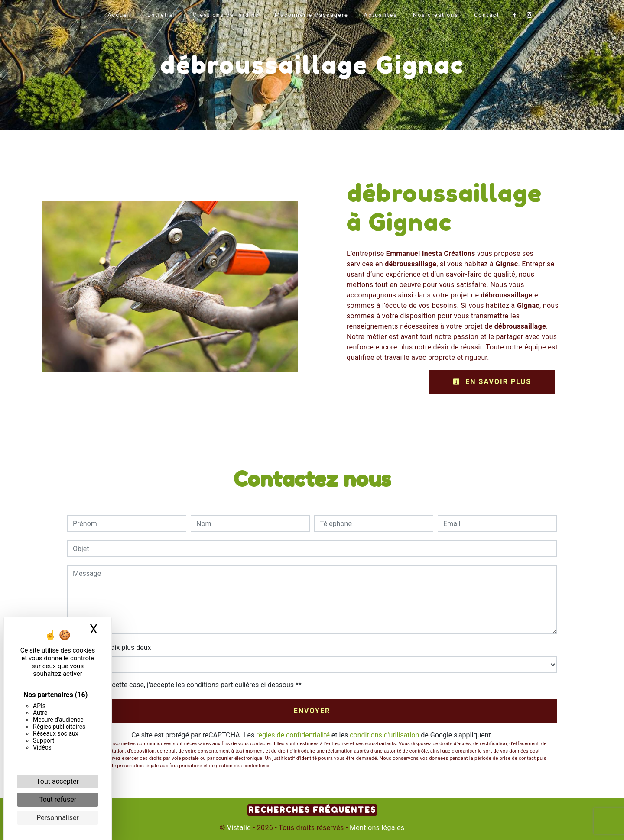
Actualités (381, 15)
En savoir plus (492, 382)
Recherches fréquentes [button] (312, 810)
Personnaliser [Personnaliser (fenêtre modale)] (58, 818)
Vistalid (239, 828)
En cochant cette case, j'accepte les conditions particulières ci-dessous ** (189, 685)
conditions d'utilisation (384, 735)
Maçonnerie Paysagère (312, 15)
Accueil (120, 15)
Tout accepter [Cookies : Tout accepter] (58, 781)
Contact (487, 15)
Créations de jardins (226, 15)
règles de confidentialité (293, 735)
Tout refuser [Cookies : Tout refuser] (58, 800)
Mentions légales (376, 828)
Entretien (162, 15)
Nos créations (436, 15)
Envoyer (312, 711)
